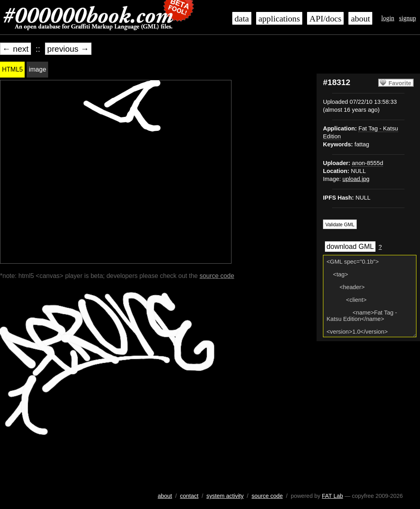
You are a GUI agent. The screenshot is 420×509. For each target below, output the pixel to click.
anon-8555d (368, 163)
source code (217, 276)
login (388, 18)
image (37, 69)
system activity (225, 496)
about (360, 19)
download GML (350, 247)
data (242, 19)
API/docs (325, 19)
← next (16, 49)
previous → (68, 49)
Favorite (400, 83)
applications (279, 19)
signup (407, 18)
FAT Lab (332, 496)
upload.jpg (356, 179)
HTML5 (12, 69)
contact (189, 496)
